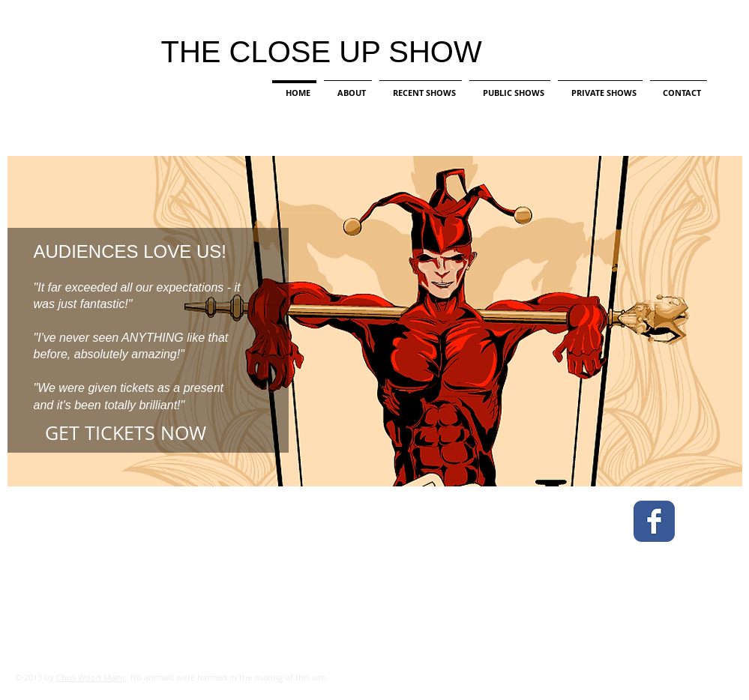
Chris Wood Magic (91, 677)
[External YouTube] (387, 585)
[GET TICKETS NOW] (153, 433)
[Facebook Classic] (654, 521)
